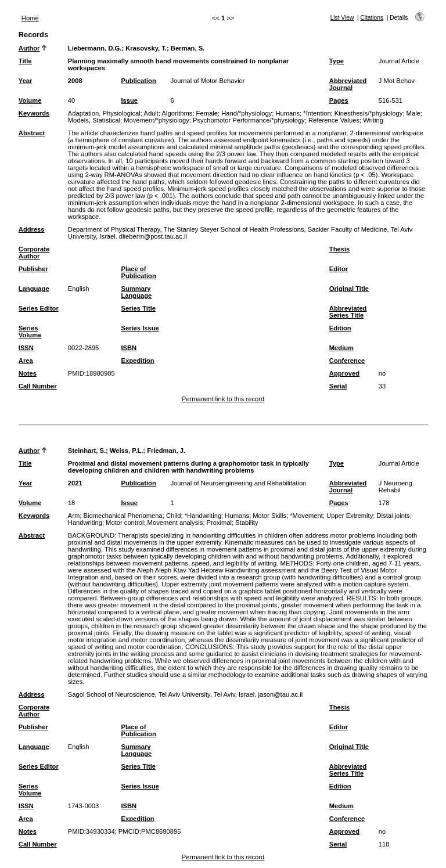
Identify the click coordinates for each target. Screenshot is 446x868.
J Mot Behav (397, 81)
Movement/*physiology (157, 120)
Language (34, 289)
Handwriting (85, 523)
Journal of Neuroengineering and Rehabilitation (238, 483)
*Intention (317, 113)
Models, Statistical (94, 120)
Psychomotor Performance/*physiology (249, 120)
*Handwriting (203, 516)
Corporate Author (34, 253)
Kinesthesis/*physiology (369, 113)
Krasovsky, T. (146, 48)
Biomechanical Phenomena (123, 516)
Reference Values (334, 120)
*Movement (306, 516)
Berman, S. (188, 48)
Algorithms (177, 113)
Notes (28, 373)
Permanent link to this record (223, 399)
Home (30, 18)
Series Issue (140, 328)
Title (25, 61)
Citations (372, 18)
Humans (287, 113)
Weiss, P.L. (126, 451)
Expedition (137, 361)
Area (26, 361)
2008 (75, 81)
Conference (347, 361)
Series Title (138, 308)
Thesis (339, 249)
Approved (344, 373)
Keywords (34, 113)
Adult (151, 113)
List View (342, 18)
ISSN (26, 348)
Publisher (33, 269)
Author (29, 48)
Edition (340, 328)
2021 (75, 483)
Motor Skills (269, 516)
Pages (339, 100)
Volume (30, 100)
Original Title (349, 289)
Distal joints (393, 516)
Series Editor (39, 308)
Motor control (125, 523)
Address (32, 229)
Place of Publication (138, 272)
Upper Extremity (350, 516)
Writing (373, 120)
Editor (339, 269)
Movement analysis (175, 523)
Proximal (220, 523)
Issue (129, 100)
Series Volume (30, 332)
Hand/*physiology (247, 113)
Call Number (38, 386)
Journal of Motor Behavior (207, 81)
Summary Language (136, 292)
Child (174, 516)
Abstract (32, 133)
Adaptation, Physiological (104, 113)
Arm (74, 516)
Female (207, 113)
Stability (247, 523)
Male (413, 113)
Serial (338, 386)
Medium (341, 348)
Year (26, 81)
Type (337, 61)
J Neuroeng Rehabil (395, 487)
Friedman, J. (166, 451)
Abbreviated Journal (348, 84)
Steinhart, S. (87, 451)
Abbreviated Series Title (348, 312)
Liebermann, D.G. (95, 48)
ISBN (129, 348)
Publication (138, 81)
